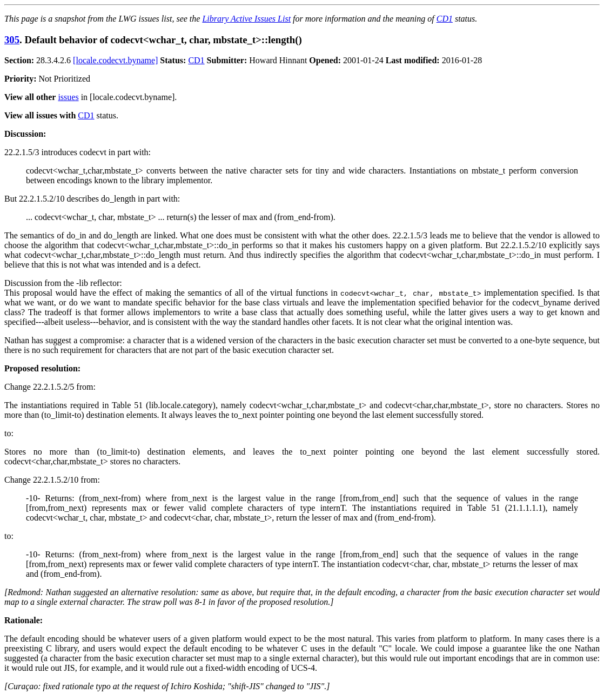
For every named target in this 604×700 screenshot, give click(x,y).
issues (68, 97)
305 (12, 40)
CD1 (445, 19)
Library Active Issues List (246, 19)
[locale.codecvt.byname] (115, 60)
